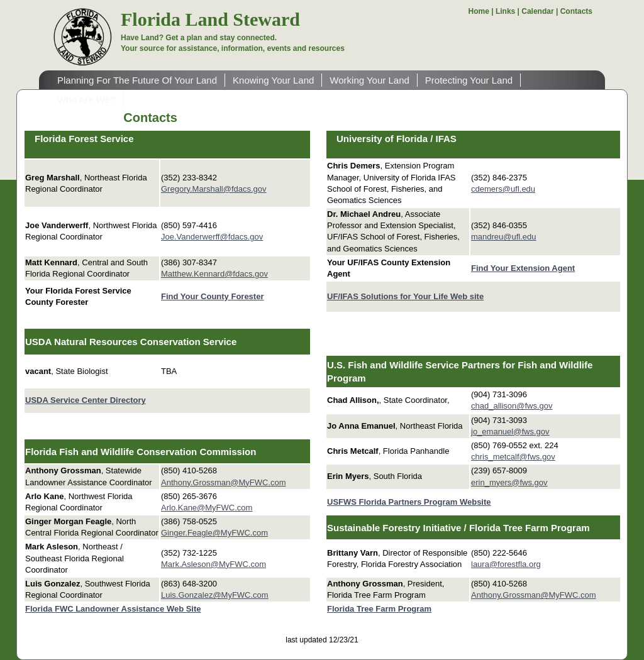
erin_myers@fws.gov (509, 482)
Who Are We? (86, 100)
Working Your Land (369, 80)
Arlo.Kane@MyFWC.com (207, 508)
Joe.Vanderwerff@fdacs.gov (212, 237)
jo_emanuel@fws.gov (510, 432)
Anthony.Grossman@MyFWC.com (224, 482)
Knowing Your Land (273, 80)
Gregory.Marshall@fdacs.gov (214, 189)
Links (505, 11)
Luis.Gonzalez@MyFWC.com (215, 595)
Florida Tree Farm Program (379, 609)
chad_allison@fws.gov (512, 406)
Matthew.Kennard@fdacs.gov (214, 274)
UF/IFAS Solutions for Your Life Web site (405, 296)
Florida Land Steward (210, 19)
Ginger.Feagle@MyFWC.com (214, 533)
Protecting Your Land (469, 80)
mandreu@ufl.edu (504, 237)
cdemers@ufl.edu (503, 189)
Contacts (576, 11)
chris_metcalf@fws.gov (513, 457)
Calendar (537, 11)
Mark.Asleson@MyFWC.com (214, 564)
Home (479, 11)
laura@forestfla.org (506, 564)
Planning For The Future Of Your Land (137, 80)
